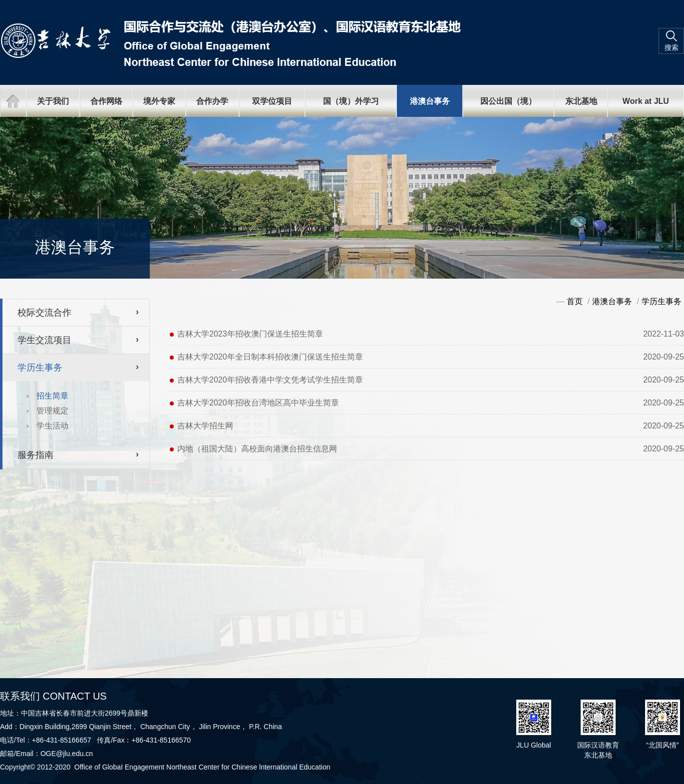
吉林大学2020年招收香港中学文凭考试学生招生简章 (270, 380)
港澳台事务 (430, 101)
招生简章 (52, 396)
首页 (575, 301)
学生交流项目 (44, 340)
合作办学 (212, 101)
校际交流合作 (44, 313)
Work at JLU (646, 101)
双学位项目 (272, 101)
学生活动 (52, 426)
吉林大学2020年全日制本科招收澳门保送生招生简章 (270, 357)
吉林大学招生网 (205, 426)
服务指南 (35, 455)
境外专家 (159, 101)
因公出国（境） (508, 101)
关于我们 (53, 101)
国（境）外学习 (351, 101)
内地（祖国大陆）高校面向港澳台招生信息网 (257, 449)
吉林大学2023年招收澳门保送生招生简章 (250, 334)
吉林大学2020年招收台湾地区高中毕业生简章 (258, 403)
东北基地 (581, 101)
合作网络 (106, 101)
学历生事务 (40, 368)
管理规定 (52, 411)
